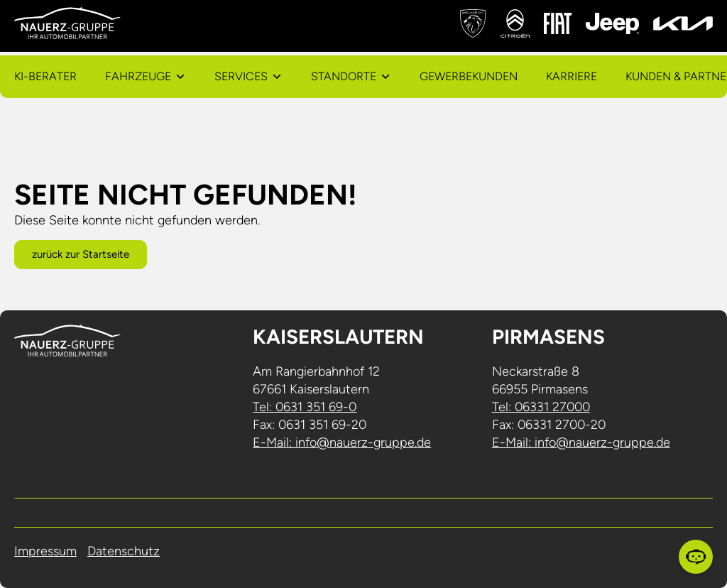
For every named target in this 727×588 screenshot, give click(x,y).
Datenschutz (124, 551)
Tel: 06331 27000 (541, 407)
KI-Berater (45, 76)
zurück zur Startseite (81, 254)
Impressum (45, 551)
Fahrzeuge (138, 76)
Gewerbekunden (469, 76)
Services (241, 76)
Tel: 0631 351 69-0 (305, 407)
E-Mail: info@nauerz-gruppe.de (342, 442)
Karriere (572, 76)
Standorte (344, 76)
